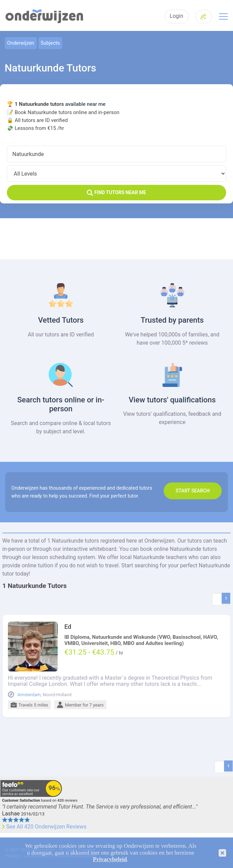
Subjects (50, 43)
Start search (193, 491)
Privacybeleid (110, 859)
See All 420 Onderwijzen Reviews (46, 827)
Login (177, 16)
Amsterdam (29, 695)
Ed (68, 627)
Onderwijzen (21, 43)
